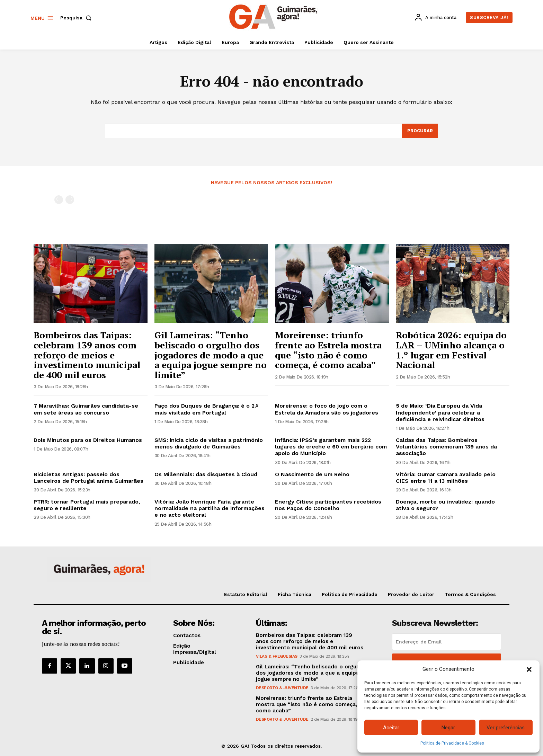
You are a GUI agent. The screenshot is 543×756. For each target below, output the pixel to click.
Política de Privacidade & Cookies (452, 743)
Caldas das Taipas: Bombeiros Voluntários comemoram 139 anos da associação (446, 447)
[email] (447, 642)
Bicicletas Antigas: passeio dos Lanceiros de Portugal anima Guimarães (88, 478)
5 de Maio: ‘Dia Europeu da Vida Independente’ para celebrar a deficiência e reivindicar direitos (440, 412)
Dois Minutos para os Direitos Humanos (88, 440)
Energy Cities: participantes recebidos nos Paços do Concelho (328, 505)
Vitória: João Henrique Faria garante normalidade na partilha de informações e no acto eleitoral (210, 508)
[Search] (420, 131)
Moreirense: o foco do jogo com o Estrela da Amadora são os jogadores (327, 409)
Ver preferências (506, 728)
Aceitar (391, 728)
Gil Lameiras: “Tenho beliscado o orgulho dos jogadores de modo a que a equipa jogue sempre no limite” (211, 355)
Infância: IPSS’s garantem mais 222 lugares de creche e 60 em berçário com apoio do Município (331, 447)
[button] (529, 669)
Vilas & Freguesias (277, 656)
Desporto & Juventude (282, 688)
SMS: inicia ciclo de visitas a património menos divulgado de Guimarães (209, 443)
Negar (448, 728)
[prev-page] (59, 200)
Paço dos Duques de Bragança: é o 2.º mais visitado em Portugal (206, 409)
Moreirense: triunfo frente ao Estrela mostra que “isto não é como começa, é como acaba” (328, 350)
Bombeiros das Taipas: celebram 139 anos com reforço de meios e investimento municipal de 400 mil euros (87, 355)
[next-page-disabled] (70, 200)
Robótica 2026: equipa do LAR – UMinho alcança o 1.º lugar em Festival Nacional (451, 350)
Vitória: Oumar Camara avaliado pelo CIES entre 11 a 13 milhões (446, 478)
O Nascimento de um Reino (312, 474)
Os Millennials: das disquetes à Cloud (206, 474)
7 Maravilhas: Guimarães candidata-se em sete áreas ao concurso (86, 409)
